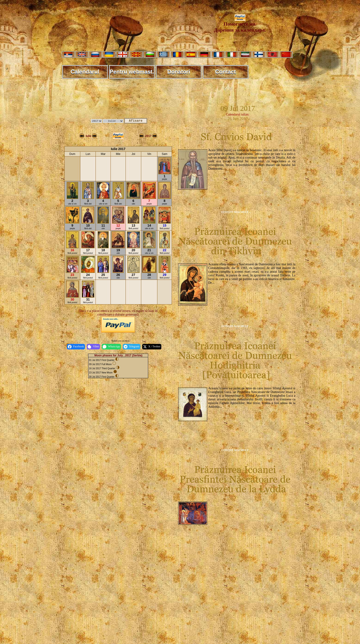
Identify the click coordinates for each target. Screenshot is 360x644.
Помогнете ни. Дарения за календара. (240, 25)
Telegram (132, 347)
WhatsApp (111, 347)
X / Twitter (152, 347)
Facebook (76, 347)
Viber (93, 347)
